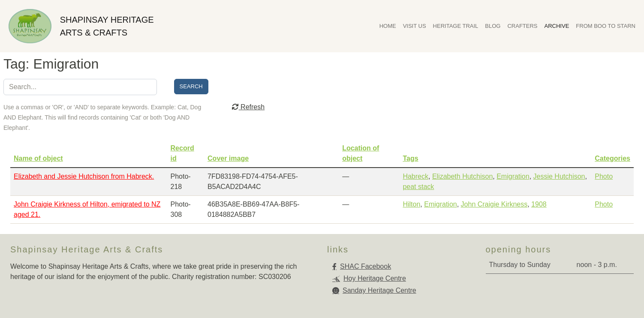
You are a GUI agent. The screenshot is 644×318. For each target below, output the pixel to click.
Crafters (522, 26)
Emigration (513, 176)
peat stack (418, 187)
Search (191, 86)
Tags (410, 158)
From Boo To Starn (606, 26)
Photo (604, 176)
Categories (612, 158)
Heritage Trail (456, 26)
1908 (539, 204)
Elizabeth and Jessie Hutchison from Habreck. (84, 176)
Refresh (248, 107)
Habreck (415, 176)
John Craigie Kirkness (494, 204)
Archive (557, 26)
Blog (493, 26)
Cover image (228, 158)
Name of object (38, 158)
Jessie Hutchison (559, 176)
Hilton (411, 204)
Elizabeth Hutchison (462, 176)
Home (388, 26)
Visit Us (415, 26)
